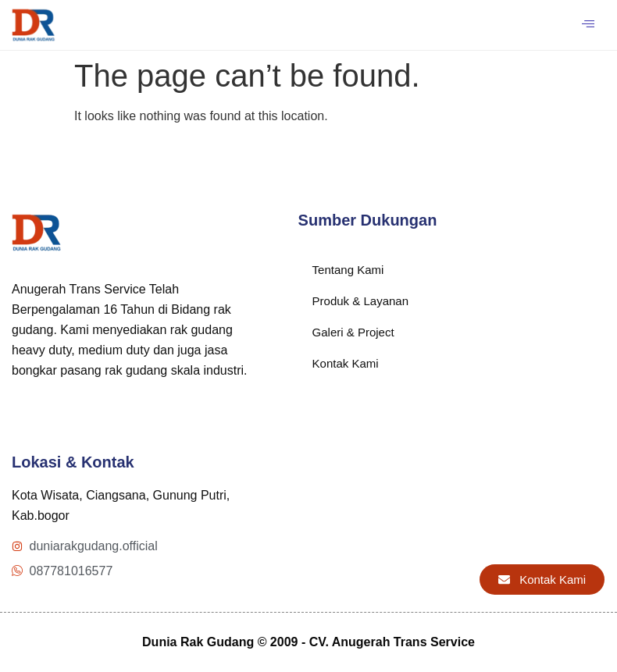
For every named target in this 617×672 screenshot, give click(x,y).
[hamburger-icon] (588, 25)
